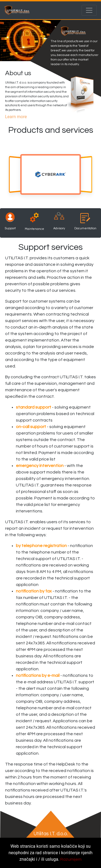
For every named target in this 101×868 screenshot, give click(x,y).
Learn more (16, 117)
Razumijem (71, 859)
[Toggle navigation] (89, 10)
